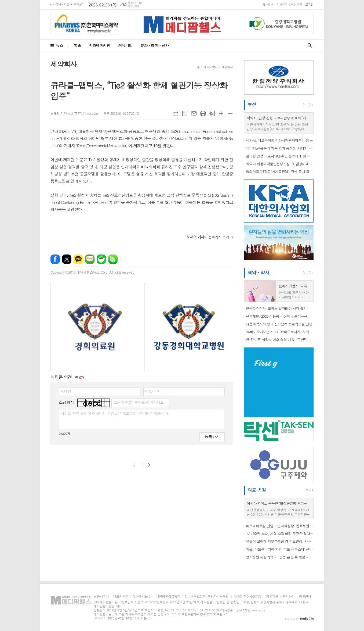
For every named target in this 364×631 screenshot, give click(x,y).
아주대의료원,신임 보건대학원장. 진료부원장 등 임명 (280, 526)
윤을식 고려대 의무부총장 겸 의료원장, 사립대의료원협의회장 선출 (280, 541)
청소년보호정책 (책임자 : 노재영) (207, 596)
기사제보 (268, 4)
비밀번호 (152, 391)
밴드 (113, 259)
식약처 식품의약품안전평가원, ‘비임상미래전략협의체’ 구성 (280, 164)
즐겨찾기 (79, 4)
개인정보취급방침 (168, 596)
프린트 (203, 113)
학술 (77, 45)
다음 (149, 465)
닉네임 (66, 391)
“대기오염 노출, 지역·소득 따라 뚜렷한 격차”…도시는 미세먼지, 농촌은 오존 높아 (280, 534)
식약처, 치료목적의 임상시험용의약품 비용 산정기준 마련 (280, 140)
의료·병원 (257, 490)
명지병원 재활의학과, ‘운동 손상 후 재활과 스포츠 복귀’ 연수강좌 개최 (280, 557)
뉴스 (59, 45)
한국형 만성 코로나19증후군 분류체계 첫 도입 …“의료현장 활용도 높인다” (280, 156)
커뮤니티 (125, 45)
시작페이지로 (61, 4)
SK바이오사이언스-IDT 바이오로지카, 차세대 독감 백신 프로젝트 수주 (280, 332)
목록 (185, 113)
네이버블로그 (90, 259)
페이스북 (55, 259)
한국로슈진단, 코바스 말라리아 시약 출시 (276, 308)
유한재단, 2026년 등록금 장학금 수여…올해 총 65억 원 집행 (280, 316)
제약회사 (227, 67)
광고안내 (305, 596)
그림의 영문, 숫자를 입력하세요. (139, 402)
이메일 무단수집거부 (248, 596)
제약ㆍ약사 (211, 67)
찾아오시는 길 (142, 596)
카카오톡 (78, 259)
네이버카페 (101, 259)
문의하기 (288, 596)
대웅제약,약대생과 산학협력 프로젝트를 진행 (279, 324)
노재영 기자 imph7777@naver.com (74, 113)
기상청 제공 (134, 6)
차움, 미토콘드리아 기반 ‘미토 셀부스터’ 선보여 (280, 549)
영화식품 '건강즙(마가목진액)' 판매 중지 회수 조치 (280, 172)
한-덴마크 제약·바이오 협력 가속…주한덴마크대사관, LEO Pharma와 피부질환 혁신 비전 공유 (280, 340)
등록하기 (212, 436)
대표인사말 (121, 596)
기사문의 (282, 4)
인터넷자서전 (100, 45)
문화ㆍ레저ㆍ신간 (154, 45)
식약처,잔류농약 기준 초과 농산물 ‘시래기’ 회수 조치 (280, 148)
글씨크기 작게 (230, 113)
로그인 (309, 4)
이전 (134, 465)
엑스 (67, 259)
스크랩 (212, 113)
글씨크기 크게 (221, 113)
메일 (194, 113)
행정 (252, 105)
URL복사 (176, 113)
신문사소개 (101, 596)
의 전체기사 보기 (208, 237)
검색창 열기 (309, 45)
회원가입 (296, 4)
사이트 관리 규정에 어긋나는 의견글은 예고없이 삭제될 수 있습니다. (115, 413)
